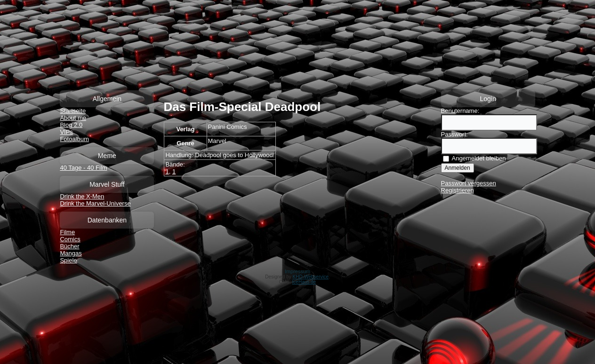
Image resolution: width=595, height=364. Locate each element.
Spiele (68, 260)
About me (73, 118)
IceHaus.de (304, 282)
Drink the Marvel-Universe (95, 203)
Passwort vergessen (469, 183)
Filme (67, 232)
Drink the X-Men (82, 196)
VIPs (66, 132)
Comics (70, 239)
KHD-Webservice (311, 277)
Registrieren (458, 190)
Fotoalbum (74, 139)
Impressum (297, 271)
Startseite (73, 111)
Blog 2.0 (71, 125)
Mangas (71, 253)
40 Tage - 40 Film (83, 168)
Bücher (69, 246)
